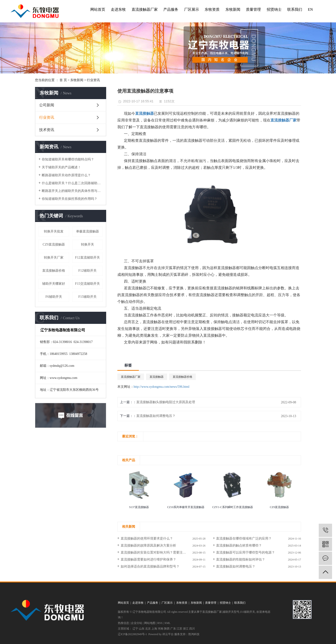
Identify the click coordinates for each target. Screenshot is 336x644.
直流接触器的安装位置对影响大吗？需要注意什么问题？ (161, 552)
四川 (192, 629)
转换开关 (87, 244)
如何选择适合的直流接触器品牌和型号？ (150, 566)
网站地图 (150, 623)
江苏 (179, 629)
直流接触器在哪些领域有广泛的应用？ (244, 538)
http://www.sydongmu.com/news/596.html (162, 387)
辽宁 (135, 629)
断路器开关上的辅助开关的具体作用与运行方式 (72, 191)
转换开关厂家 (54, 258)
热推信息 (123, 623)
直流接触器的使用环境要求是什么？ (147, 538)
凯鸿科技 (194, 634)
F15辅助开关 (87, 297)
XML (167, 623)
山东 (142, 629)
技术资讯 (47, 130)
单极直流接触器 (87, 231)
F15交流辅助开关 (87, 284)
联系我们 (295, 9)
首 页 (63, 80)
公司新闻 (47, 105)
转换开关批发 (54, 231)
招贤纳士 (274, 9)
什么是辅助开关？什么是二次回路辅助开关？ (72, 183)
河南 (161, 629)
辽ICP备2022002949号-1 (132, 634)
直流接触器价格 (54, 271)
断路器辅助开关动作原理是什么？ (66, 175)
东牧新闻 (233, 9)
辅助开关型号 (231, 612)
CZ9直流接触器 (54, 244)
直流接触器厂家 (145, 9)
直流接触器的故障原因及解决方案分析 (148, 545)
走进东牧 (118, 9)
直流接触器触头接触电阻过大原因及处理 (166, 402)
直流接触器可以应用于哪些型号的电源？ (245, 552)
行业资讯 (93, 80)
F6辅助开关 (54, 297)
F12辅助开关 (87, 271)
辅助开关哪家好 (54, 284)
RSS (160, 623)
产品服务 (171, 9)
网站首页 (98, 9)
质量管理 (253, 9)
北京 (148, 629)
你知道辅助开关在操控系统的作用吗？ (70, 199)
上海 (154, 629)
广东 (173, 629)
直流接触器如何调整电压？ (156, 416)
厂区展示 (192, 9)
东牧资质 (212, 9)
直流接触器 (157, 377)
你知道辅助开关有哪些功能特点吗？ (68, 159)
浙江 (186, 629)
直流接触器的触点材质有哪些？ (239, 545)
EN (310, 9)
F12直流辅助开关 (87, 258)
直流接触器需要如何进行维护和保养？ (148, 559)
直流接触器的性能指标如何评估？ (241, 559)
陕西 (167, 629)
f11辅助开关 (248, 612)
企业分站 (136, 623)
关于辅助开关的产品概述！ (61, 167)
